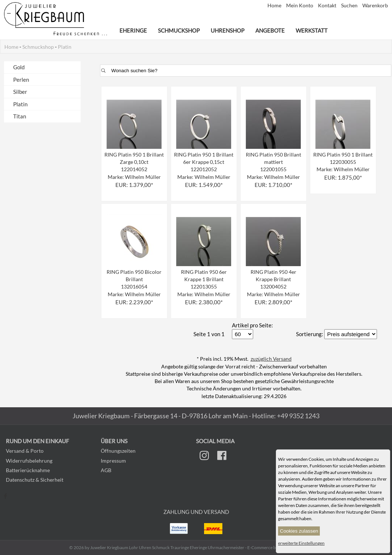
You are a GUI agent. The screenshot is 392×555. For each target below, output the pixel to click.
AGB (106, 470)
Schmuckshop (179, 30)
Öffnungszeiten (118, 451)
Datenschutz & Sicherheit (35, 480)
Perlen (21, 80)
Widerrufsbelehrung (29, 461)
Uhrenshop (228, 30)
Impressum (113, 461)
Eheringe (133, 30)
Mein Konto (300, 5)
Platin (65, 47)
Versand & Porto (25, 451)
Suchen (350, 5)
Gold (19, 67)
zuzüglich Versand (271, 359)
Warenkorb (375, 5)
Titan (20, 116)
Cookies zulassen (299, 531)
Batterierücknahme (28, 470)
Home (275, 5)
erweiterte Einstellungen (301, 543)
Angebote (270, 30)
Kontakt (328, 5)
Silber (20, 92)
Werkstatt (312, 30)
